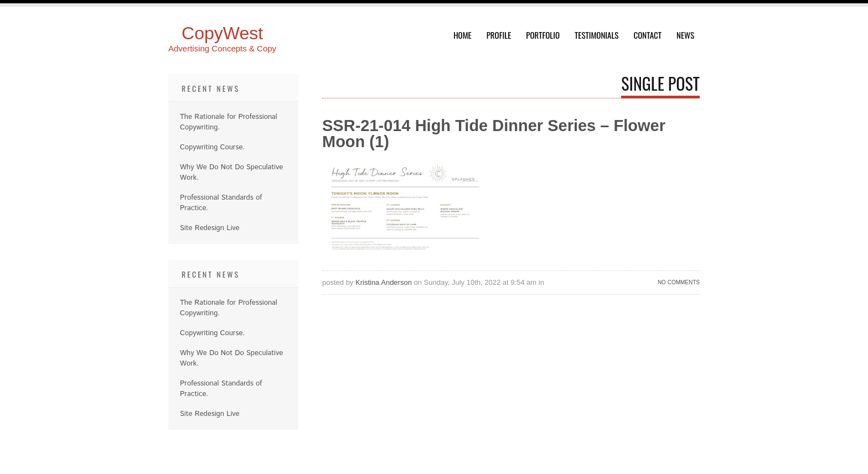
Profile (499, 35)
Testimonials (596, 35)
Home (463, 35)
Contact (647, 35)
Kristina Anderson (384, 282)
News (685, 35)
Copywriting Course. (212, 147)
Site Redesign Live (210, 228)
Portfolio (543, 35)
